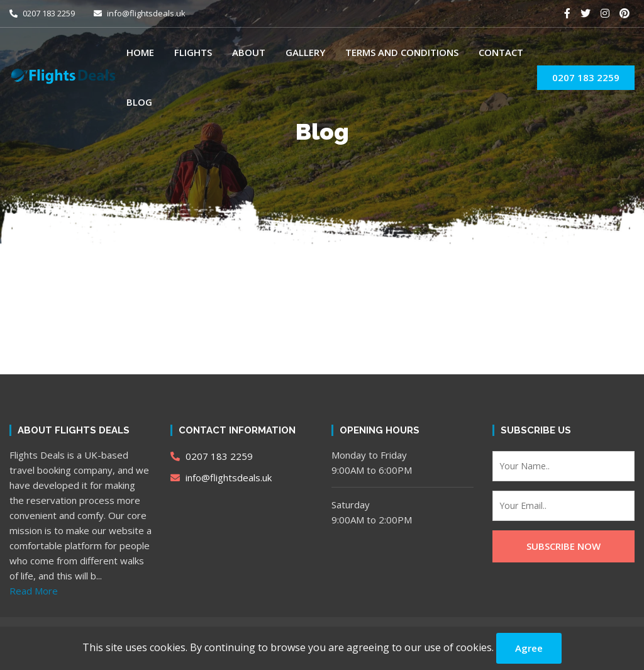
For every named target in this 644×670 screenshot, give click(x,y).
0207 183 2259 (42, 13)
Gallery (305, 52)
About (249, 52)
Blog (139, 102)
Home (140, 52)
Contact (501, 52)
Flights (193, 52)
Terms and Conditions (402, 52)
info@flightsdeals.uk (140, 13)
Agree (529, 648)
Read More (34, 591)
